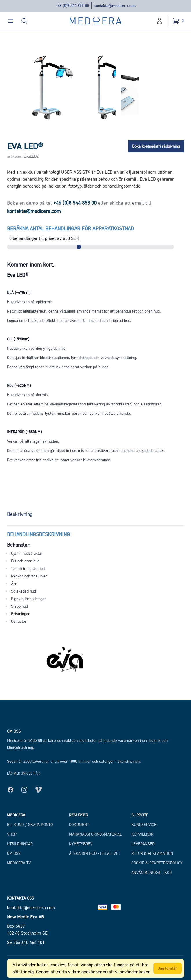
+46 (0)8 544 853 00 (72, 6)
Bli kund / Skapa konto (30, 825)
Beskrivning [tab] (20, 514)
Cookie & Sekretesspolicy (157, 863)
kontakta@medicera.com (115, 6)
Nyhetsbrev (81, 844)
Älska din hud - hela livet (95, 854)
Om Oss (14, 854)
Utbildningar (20, 844)
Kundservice (144, 825)
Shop (12, 834)
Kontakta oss (20, 898)
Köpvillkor (142, 834)
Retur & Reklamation (152, 854)
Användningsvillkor (151, 873)
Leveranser (143, 844)
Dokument (79, 825)
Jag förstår (168, 968)
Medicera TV (19, 863)
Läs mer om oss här (23, 773)
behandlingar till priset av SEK (44, 238)
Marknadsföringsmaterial (95, 834)
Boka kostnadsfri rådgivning (156, 146)
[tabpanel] (95, 575)
